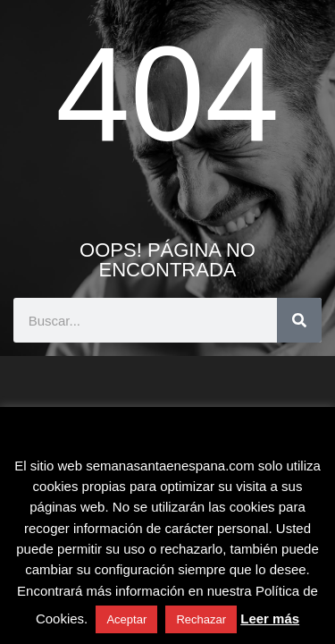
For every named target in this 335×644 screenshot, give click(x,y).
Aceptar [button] (126, 619)
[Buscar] (299, 320)
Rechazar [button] (201, 619)
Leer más (270, 619)
